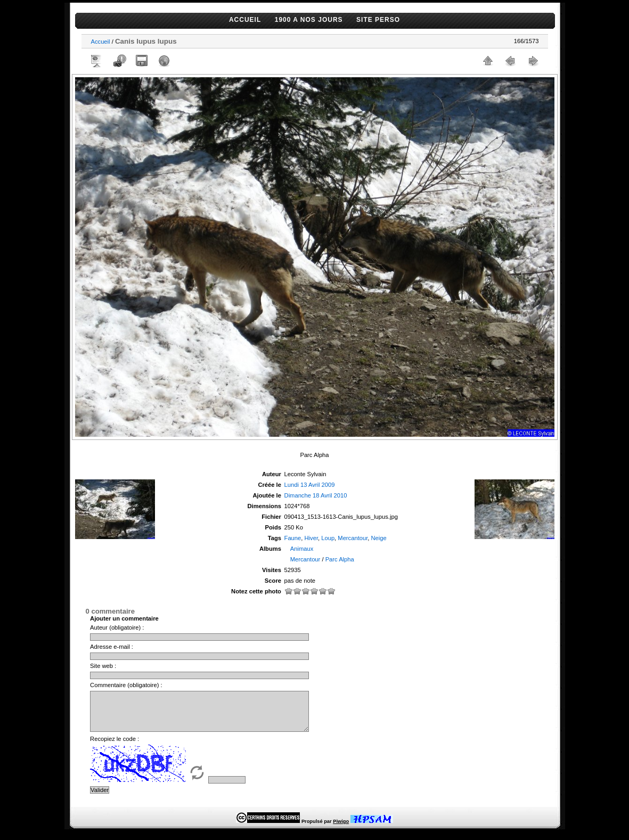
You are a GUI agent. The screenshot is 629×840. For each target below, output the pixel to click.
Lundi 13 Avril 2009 (310, 485)
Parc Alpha (340, 559)
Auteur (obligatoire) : (117, 627)
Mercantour (353, 538)
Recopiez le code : (115, 747)
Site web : (103, 666)
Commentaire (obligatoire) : (126, 685)
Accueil (101, 42)
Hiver (312, 538)
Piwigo (341, 829)
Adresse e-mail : (112, 647)
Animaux (302, 549)
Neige (379, 538)
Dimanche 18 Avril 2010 (316, 495)
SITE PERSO (378, 20)
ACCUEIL (245, 20)
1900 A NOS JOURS (309, 20)
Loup (328, 538)
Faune (293, 538)
